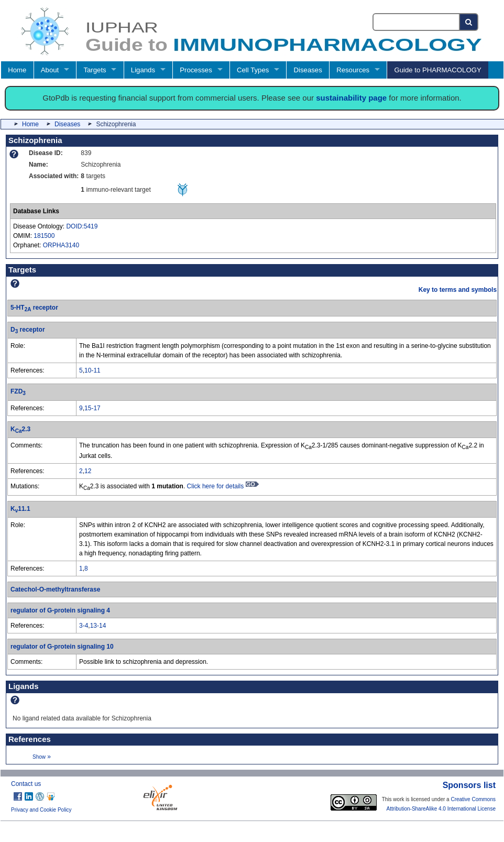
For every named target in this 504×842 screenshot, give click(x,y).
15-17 (92, 408)
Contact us (26, 784)
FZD (18, 391)
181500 (44, 236)
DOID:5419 (82, 226)
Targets (95, 70)
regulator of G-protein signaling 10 (62, 647)
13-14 (98, 626)
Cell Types (253, 70)
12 (88, 471)
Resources (353, 70)
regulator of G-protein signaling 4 (60, 610)
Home (17, 70)
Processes (196, 70)
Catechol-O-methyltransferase (55, 589)
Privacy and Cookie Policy (41, 810)
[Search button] (469, 22)
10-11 (92, 370)
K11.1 (20, 509)
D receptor (28, 330)
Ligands (143, 70)
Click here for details (223, 486)
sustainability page (351, 98)
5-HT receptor (34, 308)
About (50, 70)
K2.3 (20, 429)
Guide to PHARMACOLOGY (437, 70)
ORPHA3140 (61, 245)
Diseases (308, 70)
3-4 (84, 626)
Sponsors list (469, 785)
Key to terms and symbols (458, 290)
